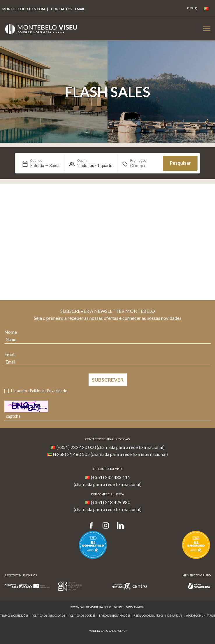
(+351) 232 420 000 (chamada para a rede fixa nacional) (111, 447)
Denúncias (175, 616)
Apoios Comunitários (201, 616)
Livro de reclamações (114, 616)
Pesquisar (180, 163)
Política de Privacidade (49, 391)
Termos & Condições (14, 616)
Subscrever (108, 380)
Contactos (62, 9)
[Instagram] (106, 526)
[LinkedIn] (120, 526)
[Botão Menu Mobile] (207, 28)
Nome (11, 332)
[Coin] (192, 8)
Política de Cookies (82, 616)
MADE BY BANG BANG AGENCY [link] (108, 631)
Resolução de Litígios (149, 616)
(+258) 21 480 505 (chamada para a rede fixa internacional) (110, 454)
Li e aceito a (39, 391)
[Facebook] (93, 526)
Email (10, 354)
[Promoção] (144, 166)
